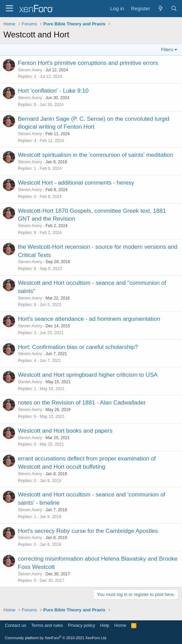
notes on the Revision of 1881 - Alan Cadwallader (82, 403)
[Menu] (9, 9)
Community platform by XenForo (56, 638)
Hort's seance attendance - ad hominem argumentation (89, 319)
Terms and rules (47, 625)
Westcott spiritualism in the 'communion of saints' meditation (95, 155)
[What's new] (160, 8)
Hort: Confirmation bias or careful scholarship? (78, 347)
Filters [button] (167, 50)
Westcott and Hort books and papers (65, 431)
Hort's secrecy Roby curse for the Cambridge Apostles (88, 531)
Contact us (15, 625)
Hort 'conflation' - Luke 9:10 (53, 91)
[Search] (174, 8)
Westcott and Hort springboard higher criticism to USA (88, 375)
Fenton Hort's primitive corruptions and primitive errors (88, 63)
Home (120, 625)
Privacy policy (82, 625)
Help (105, 625)
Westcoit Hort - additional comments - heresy (76, 183)
